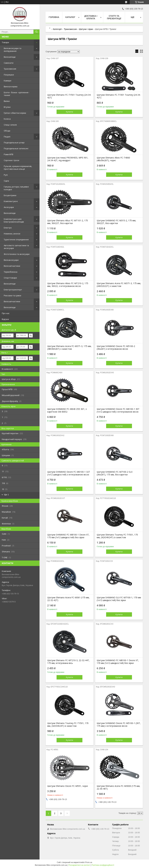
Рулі (6, 175)
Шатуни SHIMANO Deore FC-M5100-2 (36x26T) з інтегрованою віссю (116, 348)
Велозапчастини (12, 266)
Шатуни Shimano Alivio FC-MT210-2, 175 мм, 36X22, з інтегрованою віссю (68, 285)
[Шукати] (36, 32)
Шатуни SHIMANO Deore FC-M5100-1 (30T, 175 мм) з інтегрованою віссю (119, 725)
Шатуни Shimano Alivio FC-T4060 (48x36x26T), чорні (113, 159)
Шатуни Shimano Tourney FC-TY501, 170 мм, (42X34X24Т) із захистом (68, 725)
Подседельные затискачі (16, 148)
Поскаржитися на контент (79, 865)
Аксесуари (9, 207)
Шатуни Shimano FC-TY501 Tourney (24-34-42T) (69, 96)
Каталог (70, 17)
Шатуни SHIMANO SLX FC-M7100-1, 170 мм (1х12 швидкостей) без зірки (119, 599)
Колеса (7, 119)
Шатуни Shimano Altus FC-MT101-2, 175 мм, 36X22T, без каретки (68, 222)
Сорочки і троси (11, 160)
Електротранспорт (13, 290)
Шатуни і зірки (86, 29)
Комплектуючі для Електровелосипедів (14, 220)
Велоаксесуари (11, 260)
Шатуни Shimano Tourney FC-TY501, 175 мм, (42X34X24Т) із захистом (117, 536)
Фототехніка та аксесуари (17, 254)
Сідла (6, 181)
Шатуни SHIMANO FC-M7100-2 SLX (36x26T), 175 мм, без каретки (115, 473)
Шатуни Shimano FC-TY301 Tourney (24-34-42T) (119, 96)
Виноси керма (11, 87)
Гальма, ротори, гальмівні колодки (16, 188)
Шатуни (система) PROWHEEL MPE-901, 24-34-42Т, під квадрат (68, 159)
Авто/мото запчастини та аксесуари (16, 247)
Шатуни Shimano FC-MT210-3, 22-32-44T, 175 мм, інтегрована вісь (68, 662)
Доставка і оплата (91, 17)
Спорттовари (10, 278)
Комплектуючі (11, 201)
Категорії (57, 29)
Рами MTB (9, 154)
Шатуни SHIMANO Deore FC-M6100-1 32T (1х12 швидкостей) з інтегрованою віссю (69, 473)
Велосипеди (10, 57)
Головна (54, 17)
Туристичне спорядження (16, 240)
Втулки (7, 107)
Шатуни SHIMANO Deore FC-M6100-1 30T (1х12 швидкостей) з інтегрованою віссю (118, 410)
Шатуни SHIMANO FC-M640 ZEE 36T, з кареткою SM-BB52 (67, 410)
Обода (7, 131)
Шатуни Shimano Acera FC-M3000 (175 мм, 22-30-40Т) (118, 787)
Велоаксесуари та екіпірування (13, 50)
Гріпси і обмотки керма (15, 113)
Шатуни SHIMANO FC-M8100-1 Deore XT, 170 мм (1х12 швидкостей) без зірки (118, 662)
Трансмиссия (10, 69)
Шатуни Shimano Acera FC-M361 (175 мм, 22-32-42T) (68, 599)
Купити (69, 112)
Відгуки (5, 319)
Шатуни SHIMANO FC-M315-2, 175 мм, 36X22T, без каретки (116, 222)
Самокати (9, 63)
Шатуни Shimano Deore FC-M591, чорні (68, 786)
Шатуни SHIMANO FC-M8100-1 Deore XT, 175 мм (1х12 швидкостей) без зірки (68, 536)
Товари (5, 42)
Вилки (7, 101)
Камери (8, 81)
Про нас (6, 313)
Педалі (7, 137)
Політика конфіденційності (103, 865)
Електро (8, 228)
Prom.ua (89, 862)
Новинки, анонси (12, 234)
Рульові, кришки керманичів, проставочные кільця (18, 168)
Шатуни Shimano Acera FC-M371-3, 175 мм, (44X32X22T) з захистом (119, 285)
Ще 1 (6, 495)
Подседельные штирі (14, 143)
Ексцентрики (10, 195)
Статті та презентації (114, 17)
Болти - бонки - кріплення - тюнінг (17, 94)
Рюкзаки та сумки (12, 296)
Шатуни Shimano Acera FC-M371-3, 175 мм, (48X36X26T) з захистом (69, 348)
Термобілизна (11, 272)
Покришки (9, 75)
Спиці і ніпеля (10, 125)
